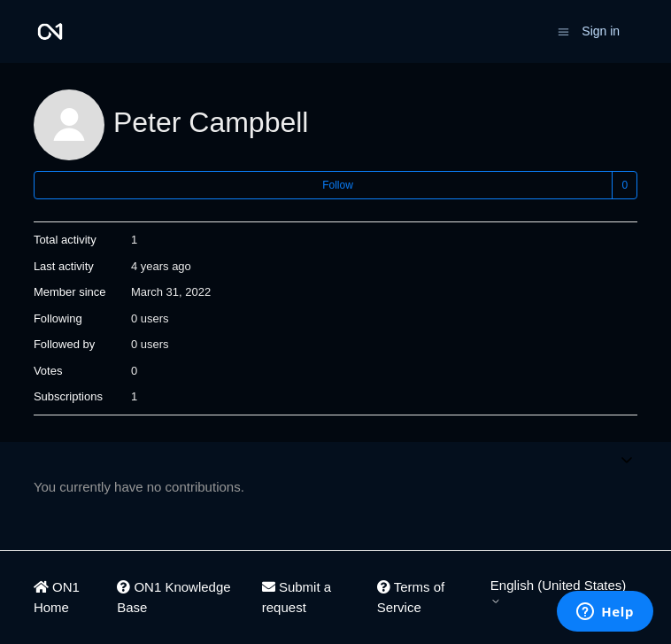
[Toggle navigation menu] (563, 31)
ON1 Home (57, 597)
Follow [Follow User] (338, 185)
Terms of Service (411, 597)
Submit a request (297, 597)
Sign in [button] (601, 31)
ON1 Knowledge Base (174, 597)
